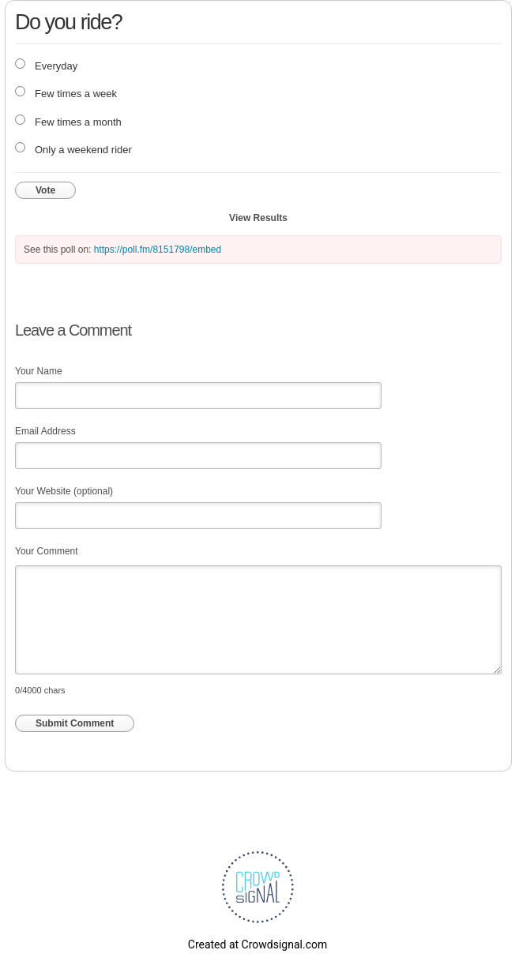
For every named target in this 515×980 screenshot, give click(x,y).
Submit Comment (75, 723)
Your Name (39, 371)
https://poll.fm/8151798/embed (158, 250)
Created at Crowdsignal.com (257, 944)
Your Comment (47, 551)
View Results (258, 218)
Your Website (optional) (64, 491)
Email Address (45, 431)
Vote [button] (45, 190)
